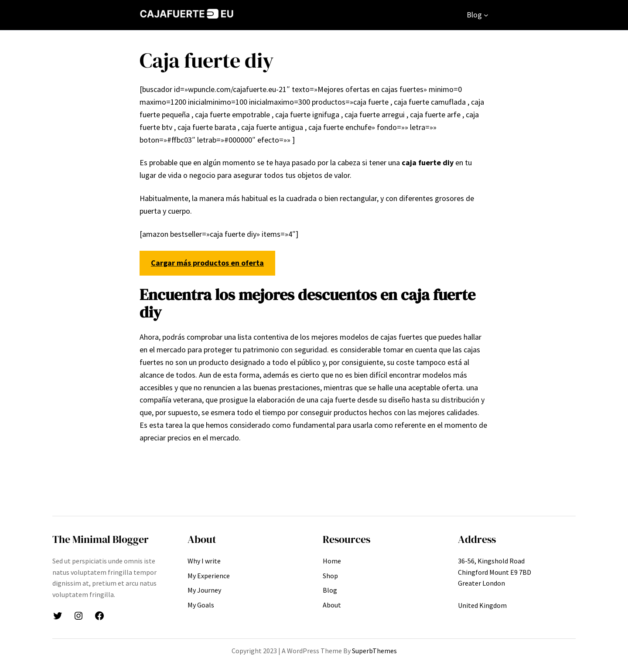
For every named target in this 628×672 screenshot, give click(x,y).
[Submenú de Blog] (486, 15)
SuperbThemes (374, 651)
